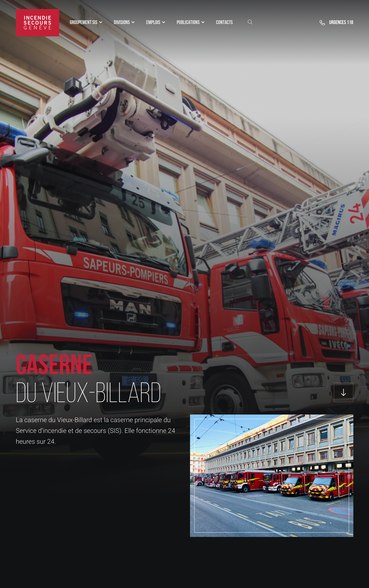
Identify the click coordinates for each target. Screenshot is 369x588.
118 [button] (341, 23)
